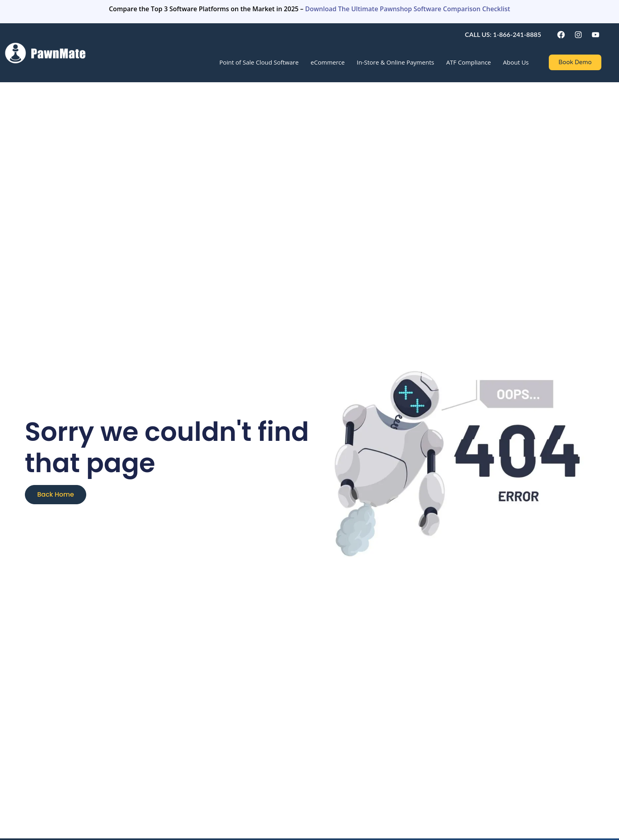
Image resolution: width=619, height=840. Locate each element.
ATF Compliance (469, 62)
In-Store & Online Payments (395, 62)
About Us (516, 62)
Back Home (56, 494)
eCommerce (328, 62)
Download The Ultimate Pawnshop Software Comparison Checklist (408, 9)
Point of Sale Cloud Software (259, 62)
